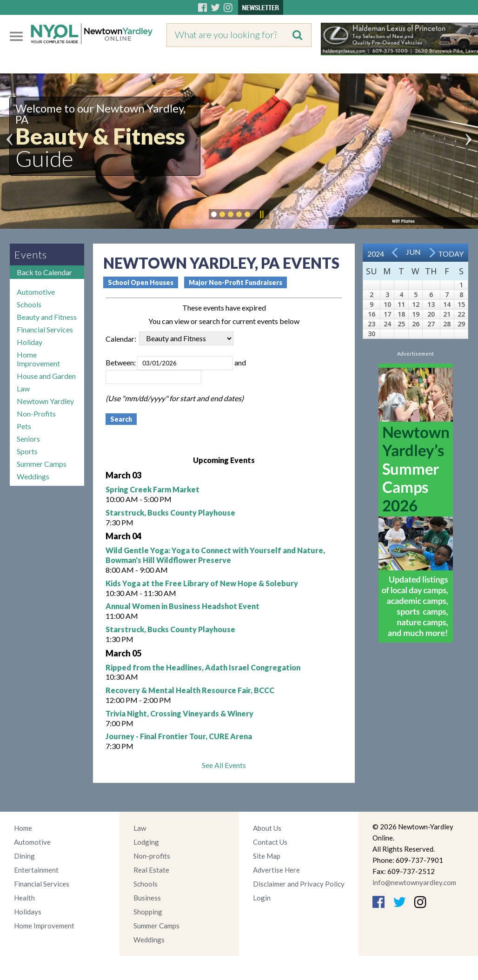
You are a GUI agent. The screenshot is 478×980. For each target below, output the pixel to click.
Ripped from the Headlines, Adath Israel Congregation (203, 667)
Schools (29, 304)
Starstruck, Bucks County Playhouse (170, 513)
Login (262, 898)
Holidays (28, 912)
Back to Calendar (44, 272)
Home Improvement (38, 359)
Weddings (33, 476)
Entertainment (36, 870)
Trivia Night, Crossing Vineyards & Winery (179, 713)
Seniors (28, 439)
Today (451, 254)
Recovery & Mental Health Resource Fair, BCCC (190, 690)
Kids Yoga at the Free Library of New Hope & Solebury (202, 583)
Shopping (148, 912)
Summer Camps (42, 464)
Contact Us (270, 842)
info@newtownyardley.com (414, 882)
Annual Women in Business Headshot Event (183, 606)
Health (24, 898)
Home (23, 828)
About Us (267, 828)
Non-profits (152, 856)
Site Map (267, 856)
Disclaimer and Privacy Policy (299, 884)
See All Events (224, 765)
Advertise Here (276, 870)
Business (147, 898)
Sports (27, 451)
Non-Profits (36, 414)
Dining (24, 856)
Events (31, 255)
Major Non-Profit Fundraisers (236, 282)
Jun (413, 252)
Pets (24, 426)
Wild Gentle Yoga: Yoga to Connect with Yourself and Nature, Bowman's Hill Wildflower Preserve (215, 555)
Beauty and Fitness (47, 317)
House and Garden (46, 376)
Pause (261, 214)
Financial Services (45, 329)
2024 (376, 254)
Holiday (30, 342)
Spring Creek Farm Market (153, 489)
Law (23, 388)
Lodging (146, 842)
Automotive (36, 292)
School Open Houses (141, 282)
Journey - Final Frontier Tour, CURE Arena (179, 736)
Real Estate (151, 870)
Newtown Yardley (45, 401)
